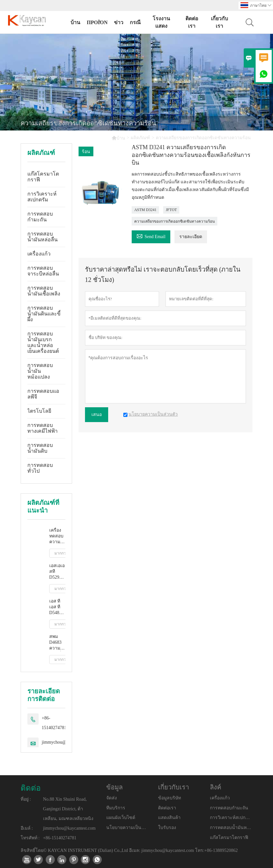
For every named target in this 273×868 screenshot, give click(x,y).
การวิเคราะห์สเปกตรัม (42, 197)
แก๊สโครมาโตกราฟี (43, 177)
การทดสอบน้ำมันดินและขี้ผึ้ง (44, 314)
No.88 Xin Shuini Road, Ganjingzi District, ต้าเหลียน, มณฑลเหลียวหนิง (68, 809)
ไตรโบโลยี (39, 411)
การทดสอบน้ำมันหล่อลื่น (42, 237)
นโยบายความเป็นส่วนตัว (127, 828)
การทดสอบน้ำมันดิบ (40, 448)
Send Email (151, 236)
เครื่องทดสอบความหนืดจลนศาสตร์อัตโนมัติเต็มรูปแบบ (57, 536)
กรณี (135, 22)
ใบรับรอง (167, 828)
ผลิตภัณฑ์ (140, 138)
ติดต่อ (31, 788)
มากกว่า (61, 553)
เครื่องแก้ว (39, 254)
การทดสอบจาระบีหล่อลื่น (43, 271)
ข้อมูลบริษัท (169, 798)
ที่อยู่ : (26, 799)
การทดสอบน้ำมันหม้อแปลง (40, 371)
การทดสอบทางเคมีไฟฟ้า (42, 428)
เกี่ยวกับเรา (219, 22)
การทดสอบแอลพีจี (43, 394)
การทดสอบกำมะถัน (40, 217)
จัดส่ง (112, 798)
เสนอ (97, 415)
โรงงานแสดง (161, 22)
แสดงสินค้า (169, 818)
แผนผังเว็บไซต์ (121, 818)
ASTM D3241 (145, 210)
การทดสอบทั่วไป (40, 468)
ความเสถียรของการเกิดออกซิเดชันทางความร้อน (174, 221)
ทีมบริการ (116, 808)
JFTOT (171, 210)
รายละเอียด (191, 237)
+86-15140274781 (54, 723)
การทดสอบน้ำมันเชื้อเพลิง (44, 291)
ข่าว (119, 22)
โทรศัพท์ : (30, 838)
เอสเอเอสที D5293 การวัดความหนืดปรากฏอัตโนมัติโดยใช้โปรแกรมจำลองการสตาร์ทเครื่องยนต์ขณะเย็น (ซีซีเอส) (57, 572)
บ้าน (75, 22)
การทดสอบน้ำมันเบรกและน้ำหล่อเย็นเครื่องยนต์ (43, 342)
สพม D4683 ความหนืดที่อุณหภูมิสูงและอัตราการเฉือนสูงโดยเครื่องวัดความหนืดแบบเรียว (57, 643)
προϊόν (97, 22)
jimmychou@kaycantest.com (69, 828)
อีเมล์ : (27, 828)
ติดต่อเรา (192, 22)
